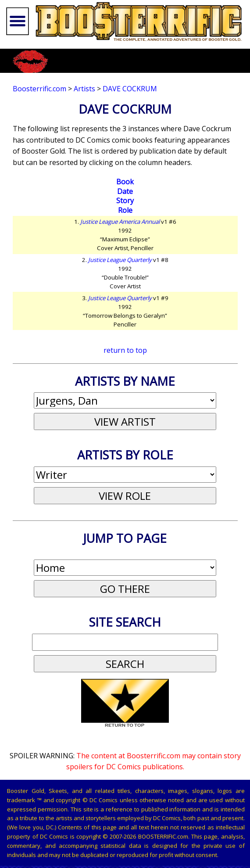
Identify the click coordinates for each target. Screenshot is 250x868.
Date (125, 191)
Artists (84, 89)
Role (125, 210)
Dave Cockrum (130, 89)
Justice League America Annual (120, 222)
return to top (125, 350)
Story (125, 201)
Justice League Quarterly (120, 260)
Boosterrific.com (39, 89)
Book (125, 182)
